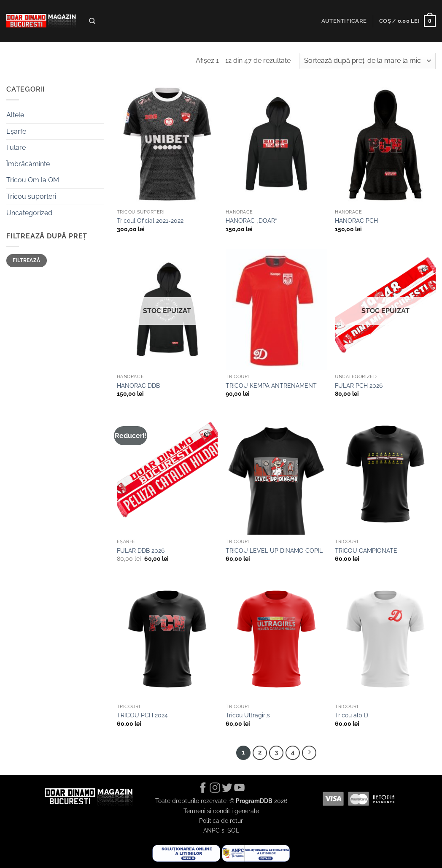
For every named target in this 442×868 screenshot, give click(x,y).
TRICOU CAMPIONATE (366, 550)
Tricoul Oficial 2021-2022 (150, 220)
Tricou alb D (352, 715)
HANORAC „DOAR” (251, 220)
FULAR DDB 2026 (141, 550)
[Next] (309, 753)
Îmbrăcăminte (28, 164)
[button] (344, 21)
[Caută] (92, 21)
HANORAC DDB (138, 385)
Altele (15, 115)
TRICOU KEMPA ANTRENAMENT (271, 385)
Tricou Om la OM (33, 180)
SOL (233, 830)
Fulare (16, 147)
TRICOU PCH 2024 (142, 715)
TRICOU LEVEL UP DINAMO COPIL (274, 550)
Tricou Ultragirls (248, 715)
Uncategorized (29, 213)
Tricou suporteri (31, 196)
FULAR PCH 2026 (359, 385)
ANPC (212, 830)
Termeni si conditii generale (221, 811)
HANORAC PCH (356, 220)
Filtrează (26, 260)
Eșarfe (16, 131)
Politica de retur (221, 821)
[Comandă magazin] (367, 61)
